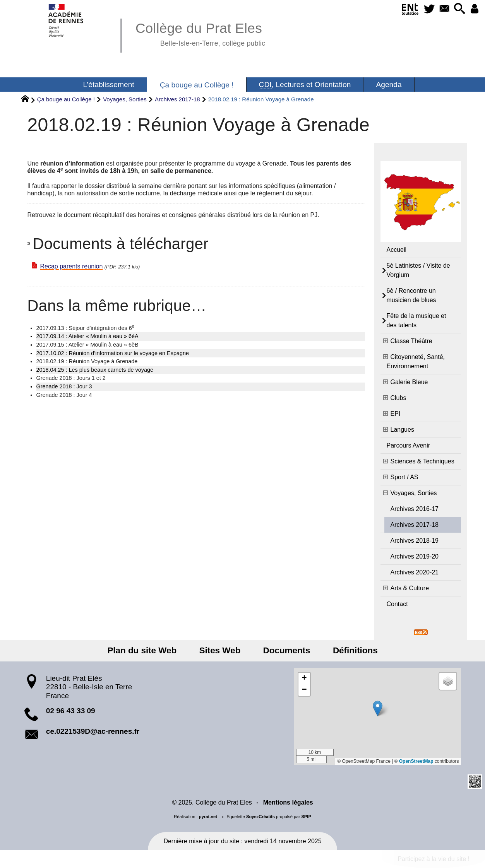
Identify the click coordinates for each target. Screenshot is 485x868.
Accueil (397, 250)
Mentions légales (288, 802)
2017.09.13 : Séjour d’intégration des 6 (85, 328)
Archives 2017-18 (177, 99)
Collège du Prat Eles (201, 33)
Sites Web (221, 650)
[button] (458, 9)
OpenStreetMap (416, 761)
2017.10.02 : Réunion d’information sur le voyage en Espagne (113, 353)
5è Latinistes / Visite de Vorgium (418, 270)
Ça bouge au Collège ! (66, 99)
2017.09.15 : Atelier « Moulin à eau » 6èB (87, 345)
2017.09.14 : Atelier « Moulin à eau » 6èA (87, 336)
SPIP (306, 817)
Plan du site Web (146, 650)
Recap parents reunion (72, 266)
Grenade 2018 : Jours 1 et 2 (71, 378)
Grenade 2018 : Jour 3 (64, 386)
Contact (397, 604)
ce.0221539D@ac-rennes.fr (93, 731)
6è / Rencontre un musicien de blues (411, 295)
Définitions (351, 650)
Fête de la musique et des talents (416, 320)
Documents (285, 650)
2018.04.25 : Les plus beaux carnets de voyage (95, 370)
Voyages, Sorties (125, 99)
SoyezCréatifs (260, 817)
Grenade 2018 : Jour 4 (64, 395)
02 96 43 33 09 (71, 711)
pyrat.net (208, 817)
